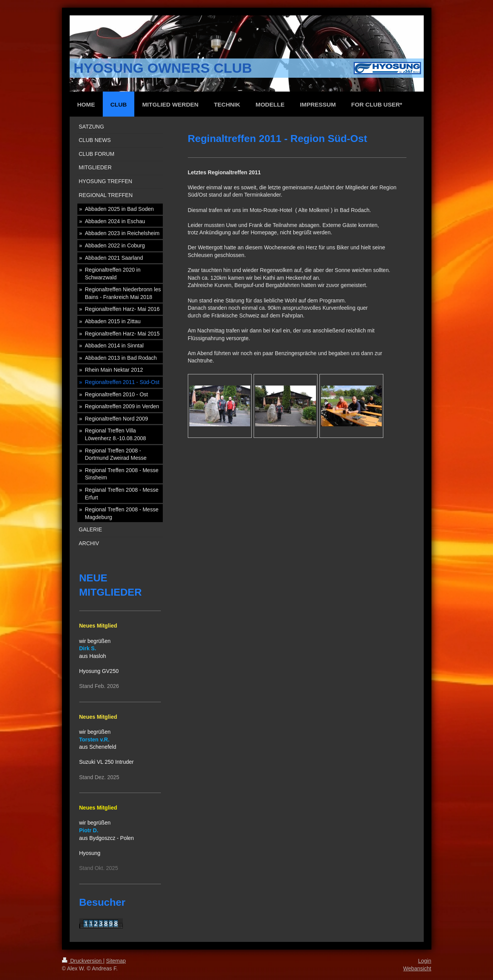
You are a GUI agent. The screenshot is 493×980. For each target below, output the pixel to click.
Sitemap (116, 961)
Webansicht (417, 968)
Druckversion (83, 961)
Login (424, 961)
